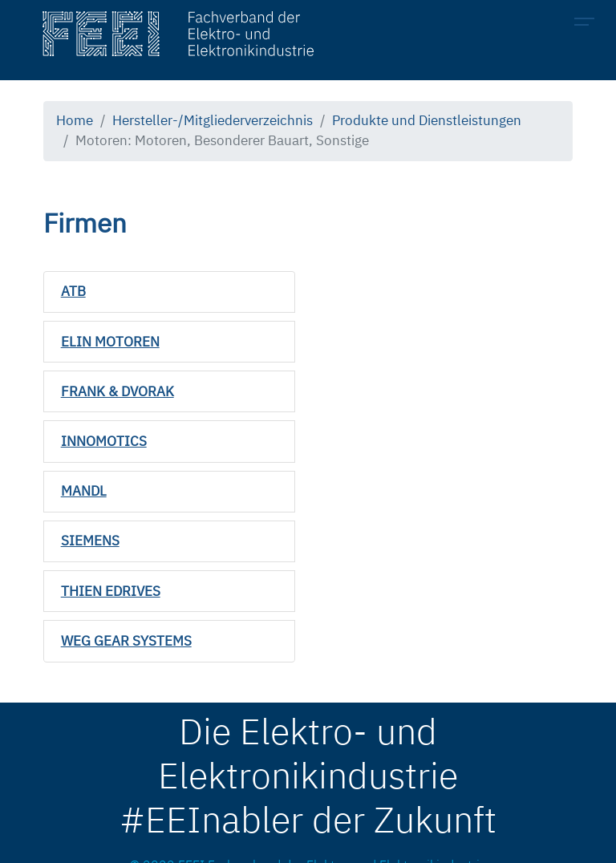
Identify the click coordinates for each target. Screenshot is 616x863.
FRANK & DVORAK (118, 391)
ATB (73, 291)
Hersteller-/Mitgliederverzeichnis (213, 120)
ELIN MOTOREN (110, 342)
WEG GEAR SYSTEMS (126, 641)
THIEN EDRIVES (111, 591)
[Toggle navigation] (589, 24)
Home (75, 120)
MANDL (84, 491)
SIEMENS (90, 541)
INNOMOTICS (104, 441)
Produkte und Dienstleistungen (427, 120)
